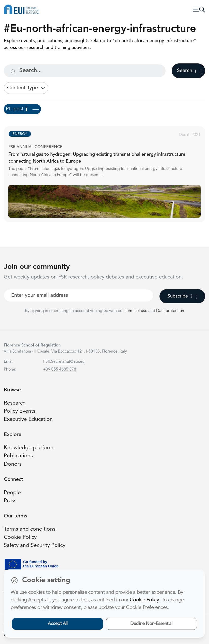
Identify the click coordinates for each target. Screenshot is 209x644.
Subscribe (182, 296)
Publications (18, 456)
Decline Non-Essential (151, 624)
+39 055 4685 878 (60, 370)
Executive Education (28, 419)
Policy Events (20, 411)
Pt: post (22, 109)
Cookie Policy (20, 537)
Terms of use (136, 311)
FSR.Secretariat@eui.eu (64, 362)
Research (15, 403)
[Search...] (85, 71)
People (12, 493)
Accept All (58, 624)
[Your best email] (79, 295)
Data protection (170, 311)
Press (10, 501)
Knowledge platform (29, 448)
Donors (13, 464)
